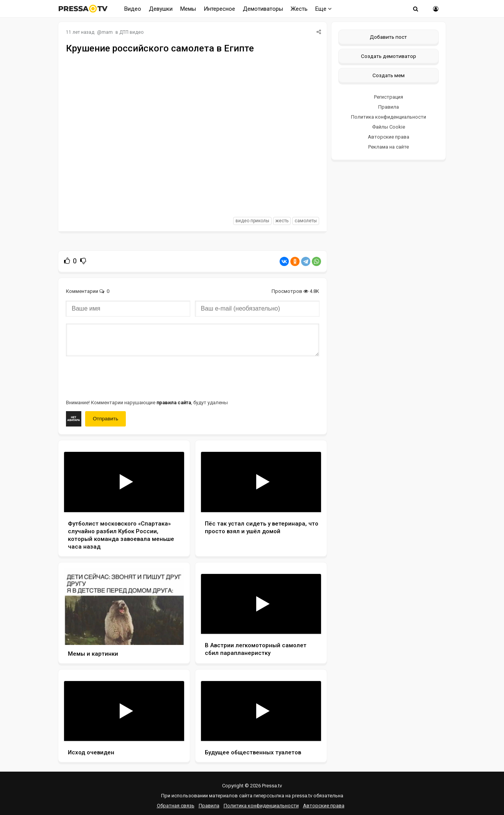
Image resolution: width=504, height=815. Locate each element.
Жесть (299, 9)
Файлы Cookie (389, 127)
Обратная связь (176, 806)
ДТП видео (131, 32)
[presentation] (124, 377)
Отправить (105, 419)
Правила (389, 107)
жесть (282, 221)
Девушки (161, 9)
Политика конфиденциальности (389, 117)
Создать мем (389, 75)
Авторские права (389, 137)
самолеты (306, 221)
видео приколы (252, 221)
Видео (133, 9)
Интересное (219, 9)
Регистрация (389, 97)
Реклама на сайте (389, 147)
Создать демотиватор (389, 56)
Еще (324, 9)
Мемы (188, 9)
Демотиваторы (263, 9)
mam (107, 32)
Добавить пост (388, 37)
